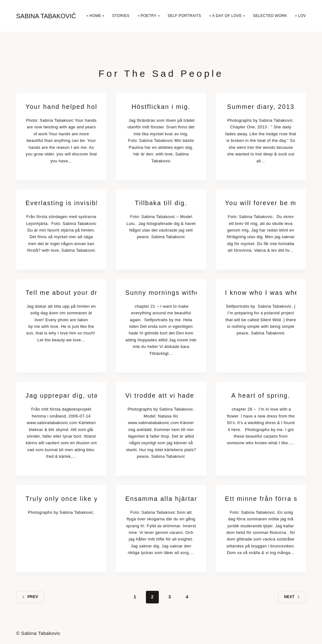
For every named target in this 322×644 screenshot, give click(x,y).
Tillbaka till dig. (161, 203)
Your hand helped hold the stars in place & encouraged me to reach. (61, 107)
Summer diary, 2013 (261, 107)
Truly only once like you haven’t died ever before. (61, 499)
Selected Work (270, 16)
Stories (121, 16)
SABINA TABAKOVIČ (46, 16)
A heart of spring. (261, 395)
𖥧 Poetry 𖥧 (149, 16)
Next (292, 597)
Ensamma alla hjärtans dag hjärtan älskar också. (161, 499)
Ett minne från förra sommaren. (261, 499)
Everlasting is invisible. (61, 203)
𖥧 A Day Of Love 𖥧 (227, 16)
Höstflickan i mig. (161, 107)
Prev (30, 597)
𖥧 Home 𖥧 (95, 16)
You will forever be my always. (261, 203)
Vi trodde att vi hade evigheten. (161, 395)
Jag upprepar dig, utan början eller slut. (61, 395)
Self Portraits (184, 16)
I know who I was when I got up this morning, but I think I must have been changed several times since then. (261, 293)
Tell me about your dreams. (61, 293)
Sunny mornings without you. (161, 293)
